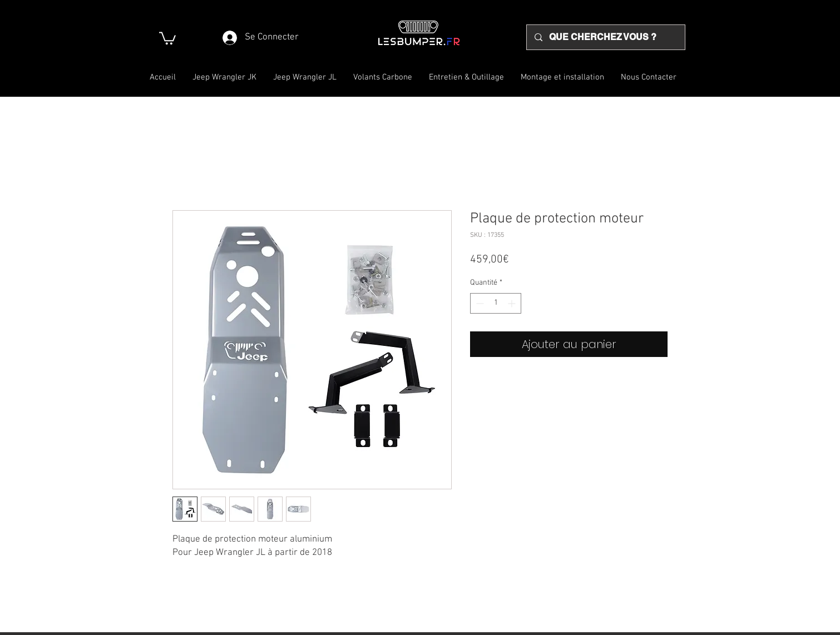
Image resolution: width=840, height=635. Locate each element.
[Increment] (513, 303)
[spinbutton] (496, 303)
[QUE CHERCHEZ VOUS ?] (605, 37)
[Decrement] (479, 303)
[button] (167, 38)
